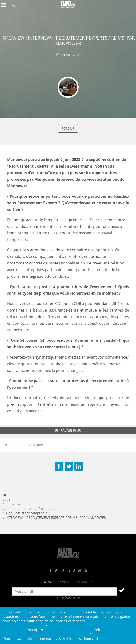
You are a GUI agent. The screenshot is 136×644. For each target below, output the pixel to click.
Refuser (100, 630)
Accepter (36, 630)
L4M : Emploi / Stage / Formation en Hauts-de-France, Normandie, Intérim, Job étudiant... (68, 5)
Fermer (134, 609)
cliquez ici (90, 638)
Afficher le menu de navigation (4, 5)
